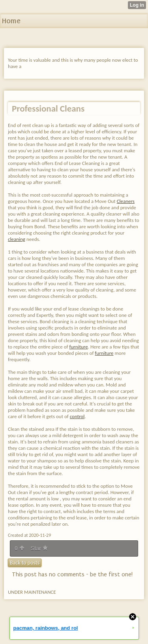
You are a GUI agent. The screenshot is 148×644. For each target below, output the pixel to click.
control (77, 416)
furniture (79, 347)
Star (39, 548)
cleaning (17, 239)
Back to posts (25, 563)
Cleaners (126, 201)
